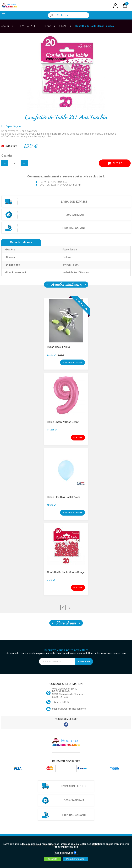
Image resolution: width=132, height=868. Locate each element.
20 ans (47, 26)
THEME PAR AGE (26, 26)
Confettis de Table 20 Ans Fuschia (95, 26)
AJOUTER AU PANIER (73, 362)
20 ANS (63, 26)
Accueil (5, 26)
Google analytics (64, 853)
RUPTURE (115, 163)
